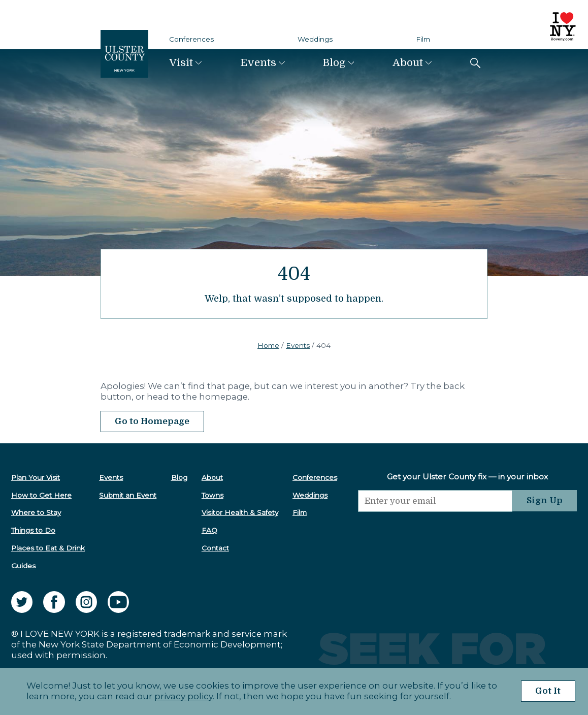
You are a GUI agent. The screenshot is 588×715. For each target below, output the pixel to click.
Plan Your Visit (36, 477)
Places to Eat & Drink (48, 548)
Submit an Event (128, 495)
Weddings (315, 39)
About (408, 63)
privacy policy (184, 696)
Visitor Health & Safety (240, 512)
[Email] (435, 501)
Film (423, 39)
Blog (334, 63)
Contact (215, 548)
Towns (213, 495)
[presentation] (435, 532)
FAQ (209, 530)
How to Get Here (41, 495)
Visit (181, 63)
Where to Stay (36, 512)
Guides (23, 566)
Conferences (191, 39)
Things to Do (33, 530)
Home (268, 345)
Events (258, 63)
